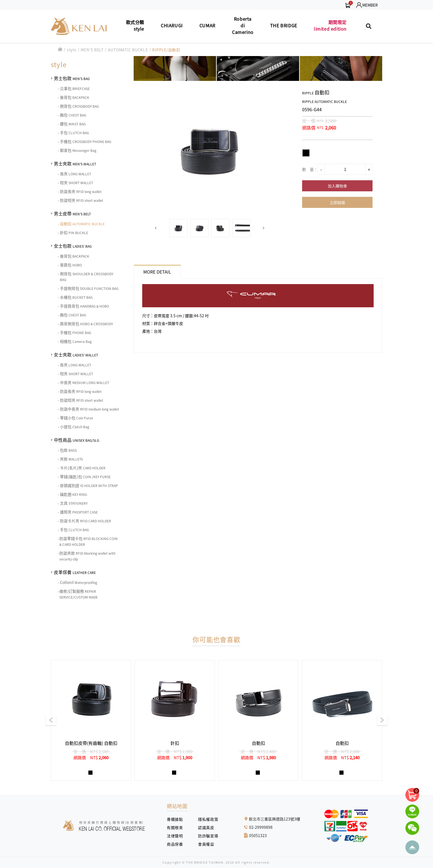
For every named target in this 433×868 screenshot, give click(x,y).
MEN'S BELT (92, 50)
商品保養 (177, 844)
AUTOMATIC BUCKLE (128, 50)
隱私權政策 (206, 819)
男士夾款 (75, 163)
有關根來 (177, 827)
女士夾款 (76, 354)
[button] (156, 228)
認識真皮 (208, 827)
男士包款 (72, 78)
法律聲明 (177, 836)
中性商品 (76, 440)
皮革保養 (75, 572)
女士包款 (73, 246)
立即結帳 (337, 202)
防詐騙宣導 (208, 836)
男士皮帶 (72, 213)
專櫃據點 (175, 819)
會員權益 (208, 844)
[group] (91, 720)
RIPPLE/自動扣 (166, 50)
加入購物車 (337, 186)
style (72, 50)
